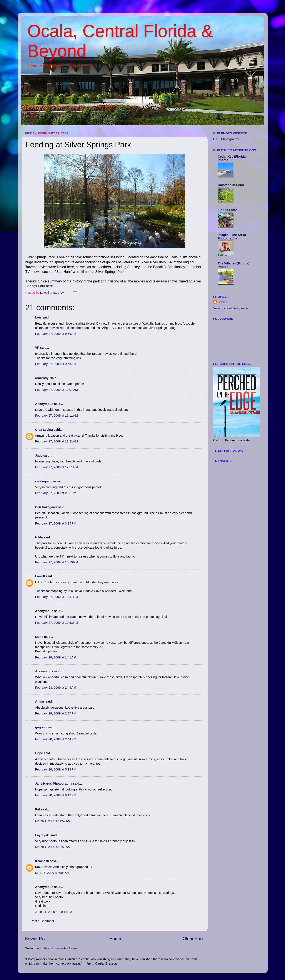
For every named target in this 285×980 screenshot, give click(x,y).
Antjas (40, 701)
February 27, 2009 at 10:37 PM (57, 597)
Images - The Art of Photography (232, 237)
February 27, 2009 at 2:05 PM (56, 493)
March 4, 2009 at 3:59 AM (53, 847)
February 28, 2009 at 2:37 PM (56, 713)
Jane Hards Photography (54, 784)
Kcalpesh (42, 861)
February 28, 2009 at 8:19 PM (56, 795)
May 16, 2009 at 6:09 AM (52, 873)
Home (115, 939)
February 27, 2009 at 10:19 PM (57, 562)
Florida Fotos (228, 210)
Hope (39, 753)
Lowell (40, 576)
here (50, 286)
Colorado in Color (231, 185)
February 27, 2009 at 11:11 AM (57, 416)
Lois (38, 317)
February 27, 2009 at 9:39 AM (56, 334)
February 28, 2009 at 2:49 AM (56, 688)
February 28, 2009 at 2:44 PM (56, 739)
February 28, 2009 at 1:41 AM (56, 657)
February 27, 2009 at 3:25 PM (56, 523)
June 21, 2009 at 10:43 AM (54, 912)
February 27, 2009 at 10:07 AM (57, 390)
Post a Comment (42, 921)
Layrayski (42, 835)
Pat (38, 809)
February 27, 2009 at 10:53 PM (57, 623)
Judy (39, 455)
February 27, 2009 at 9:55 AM (56, 364)
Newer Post (37, 939)
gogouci (41, 727)
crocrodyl (42, 378)
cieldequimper (46, 481)
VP (37, 348)
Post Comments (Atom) (61, 948)
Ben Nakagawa (46, 507)
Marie (39, 637)
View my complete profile (231, 308)
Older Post (193, 939)
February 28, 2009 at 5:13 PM (56, 769)
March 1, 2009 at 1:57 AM (53, 821)
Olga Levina (44, 430)
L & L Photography (226, 139)
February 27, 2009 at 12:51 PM (57, 467)
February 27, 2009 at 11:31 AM (57, 441)
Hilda (39, 537)
